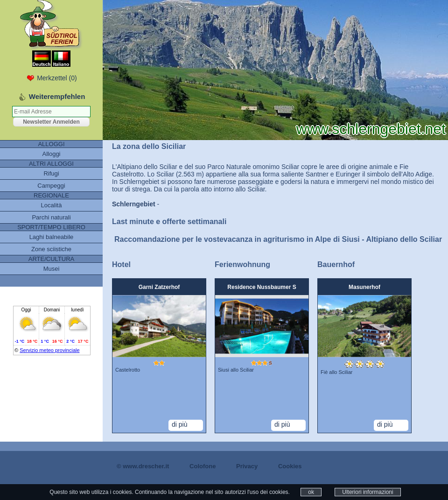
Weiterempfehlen (57, 96)
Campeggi (51, 186)
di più (179, 424)
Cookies (290, 466)
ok (311, 492)
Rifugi (51, 173)
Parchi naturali (51, 217)
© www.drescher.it (143, 466)
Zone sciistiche (51, 249)
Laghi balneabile (52, 237)
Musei (52, 269)
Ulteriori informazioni (367, 492)
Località (52, 205)
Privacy (247, 466)
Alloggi (51, 154)
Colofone (203, 466)
